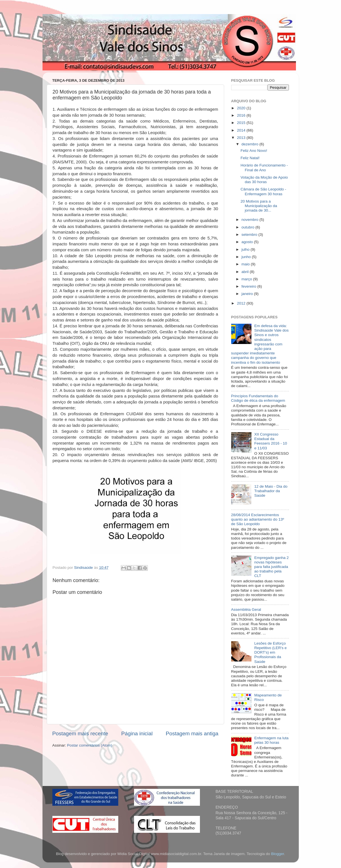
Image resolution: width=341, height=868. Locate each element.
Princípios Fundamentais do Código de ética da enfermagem (258, 398)
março (247, 279)
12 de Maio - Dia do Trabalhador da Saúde (271, 491)
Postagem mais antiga (192, 733)
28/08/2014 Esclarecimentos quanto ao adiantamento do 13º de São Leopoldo (258, 519)
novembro (251, 220)
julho (246, 249)
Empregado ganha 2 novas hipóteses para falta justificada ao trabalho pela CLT (271, 567)
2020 (242, 108)
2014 (242, 130)
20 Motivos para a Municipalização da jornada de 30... (259, 206)
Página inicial (137, 733)
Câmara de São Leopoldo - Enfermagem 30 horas (263, 191)
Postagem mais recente (80, 733)
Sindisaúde (84, 568)
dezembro (251, 144)
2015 (242, 123)
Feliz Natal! (250, 158)
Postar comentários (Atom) (90, 745)
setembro (250, 235)
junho (247, 257)
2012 (242, 303)
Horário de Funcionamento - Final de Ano (264, 167)
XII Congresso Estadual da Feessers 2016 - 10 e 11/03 (271, 441)
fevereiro (249, 286)
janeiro (248, 294)
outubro (249, 227)
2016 (242, 115)
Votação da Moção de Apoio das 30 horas (264, 180)
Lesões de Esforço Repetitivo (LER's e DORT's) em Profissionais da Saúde (270, 652)
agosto (248, 242)
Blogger (278, 854)
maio (246, 264)
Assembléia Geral (246, 610)
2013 (242, 138)
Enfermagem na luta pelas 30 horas (271, 740)
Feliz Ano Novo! (254, 151)
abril (246, 272)
